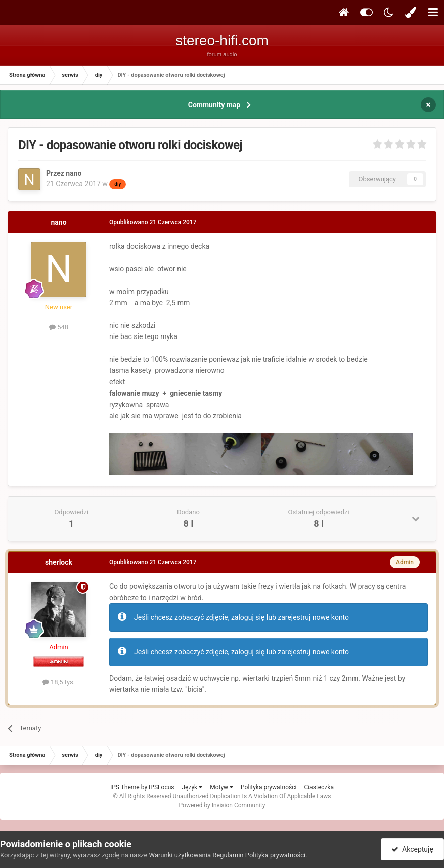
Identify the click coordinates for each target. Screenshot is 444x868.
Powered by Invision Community (222, 805)
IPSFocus (161, 787)
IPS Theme (125, 787)
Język (192, 787)
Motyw (221, 787)
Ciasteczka (319, 787)
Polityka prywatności (269, 787)
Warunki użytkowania (180, 855)
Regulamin (228, 855)
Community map (214, 105)
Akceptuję (412, 849)
